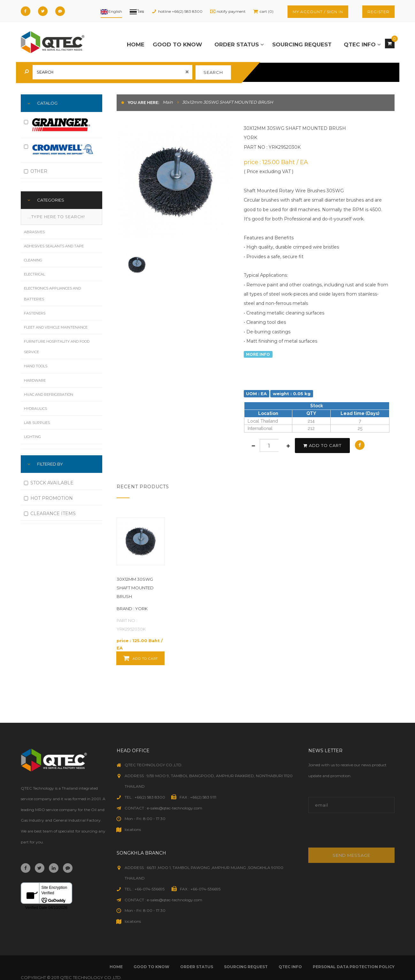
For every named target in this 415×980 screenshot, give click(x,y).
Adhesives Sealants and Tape (54, 246)
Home (136, 44)
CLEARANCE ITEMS (50, 514)
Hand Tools (36, 366)
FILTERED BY (50, 464)
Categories (51, 200)
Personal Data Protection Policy (354, 967)
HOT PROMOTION (48, 498)
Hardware (35, 380)
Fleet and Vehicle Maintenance (56, 327)
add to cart (322, 445)
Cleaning (33, 260)
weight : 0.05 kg (292, 394)
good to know (177, 44)
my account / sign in (318, 12)
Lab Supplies (37, 423)
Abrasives (34, 232)
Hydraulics (35, 409)
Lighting (32, 437)
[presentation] (352, 834)
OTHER (36, 171)
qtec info (362, 44)
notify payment (231, 11)
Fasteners (35, 313)
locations (133, 829)
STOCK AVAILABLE (49, 483)
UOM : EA (256, 394)
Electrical (35, 274)
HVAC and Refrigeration (49, 394)
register (378, 12)
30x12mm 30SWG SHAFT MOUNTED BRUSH (135, 588)
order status (239, 44)
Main (168, 102)
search (213, 72)
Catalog (47, 103)
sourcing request (302, 44)
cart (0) (267, 11)
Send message (351, 855)
